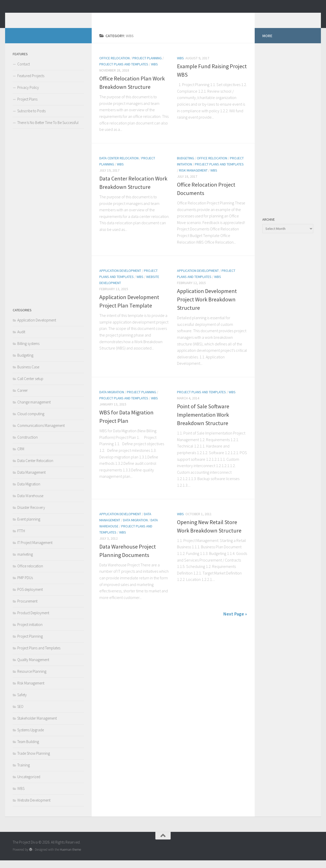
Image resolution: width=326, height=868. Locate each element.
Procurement (27, 609)
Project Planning (147, 66)
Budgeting (186, 166)
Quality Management (33, 667)
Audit (21, 339)
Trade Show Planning (34, 761)
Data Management (31, 480)
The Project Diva (50, 18)
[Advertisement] (48, 226)
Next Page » (235, 621)
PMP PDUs (25, 585)
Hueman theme (70, 857)
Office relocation (114, 66)
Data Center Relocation (119, 166)
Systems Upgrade (31, 738)
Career (23, 398)
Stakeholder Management (37, 726)
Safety (22, 702)
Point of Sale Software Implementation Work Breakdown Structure (203, 422)
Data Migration (112, 400)
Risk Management (193, 178)
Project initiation (30, 632)
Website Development (34, 808)
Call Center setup (30, 386)
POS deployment (30, 597)
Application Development (120, 278)
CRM (21, 457)
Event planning (29, 527)
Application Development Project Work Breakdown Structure (207, 307)
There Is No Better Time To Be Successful (48, 130)
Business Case (28, 375)
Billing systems (28, 351)
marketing (25, 562)
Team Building (28, 749)
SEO (20, 714)
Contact (24, 72)
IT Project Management (35, 550)
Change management (34, 410)
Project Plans (27, 107)
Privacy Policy (28, 95)
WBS (154, 72)
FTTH (21, 538)
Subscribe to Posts (31, 118)
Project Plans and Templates (124, 72)
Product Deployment (33, 620)
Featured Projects (31, 83)
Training (24, 773)
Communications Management (41, 433)
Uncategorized (29, 784)
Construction (28, 445)
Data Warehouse (30, 503)
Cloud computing (31, 421)
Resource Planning (32, 679)
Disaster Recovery (31, 515)
